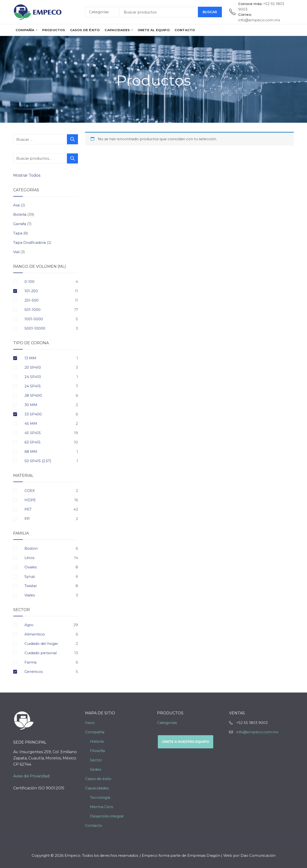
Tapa (18, 233)
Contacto (94, 825)
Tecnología (100, 797)
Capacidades (97, 788)
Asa (16, 205)
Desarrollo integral (107, 816)
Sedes (95, 769)
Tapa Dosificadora (30, 242)
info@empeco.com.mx (257, 732)
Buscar (210, 12)
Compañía (95, 732)
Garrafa (20, 224)
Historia (97, 741)
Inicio (90, 723)
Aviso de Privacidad (31, 776)
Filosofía (97, 751)
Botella (20, 214)
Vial (16, 252)
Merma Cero (102, 807)
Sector (96, 760)
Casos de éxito (98, 779)
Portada (142, 93)
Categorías (167, 723)
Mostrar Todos (27, 175)
